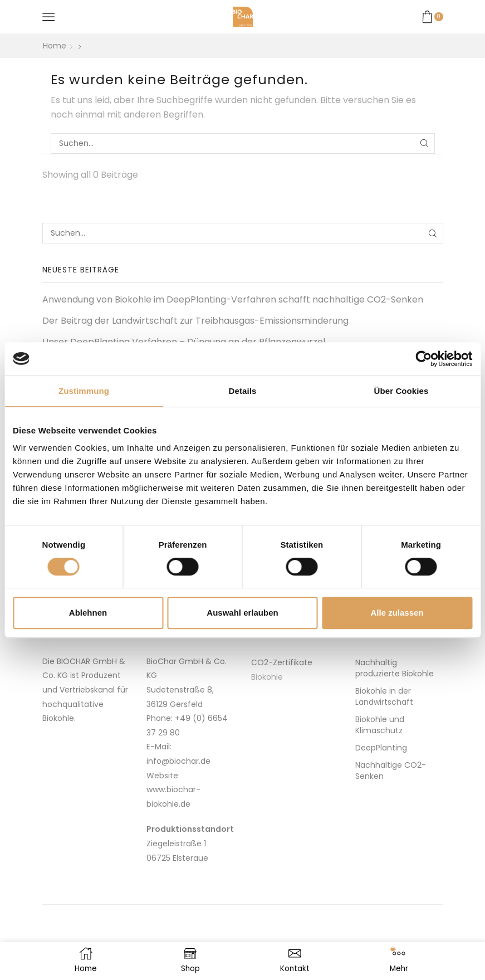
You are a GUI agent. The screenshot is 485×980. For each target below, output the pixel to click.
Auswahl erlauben (242, 613)
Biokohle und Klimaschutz (380, 725)
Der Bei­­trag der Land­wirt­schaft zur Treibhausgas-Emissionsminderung (195, 321)
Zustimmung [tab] (84, 391)
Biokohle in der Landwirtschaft (384, 696)
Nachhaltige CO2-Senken (391, 771)
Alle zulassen (397, 613)
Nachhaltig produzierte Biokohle (395, 668)
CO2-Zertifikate (282, 662)
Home (55, 46)
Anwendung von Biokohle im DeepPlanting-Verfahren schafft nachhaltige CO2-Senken (233, 300)
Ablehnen (88, 613)
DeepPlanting (381, 748)
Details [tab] (243, 391)
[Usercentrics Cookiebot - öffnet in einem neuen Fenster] (423, 359)
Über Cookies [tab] (401, 391)
